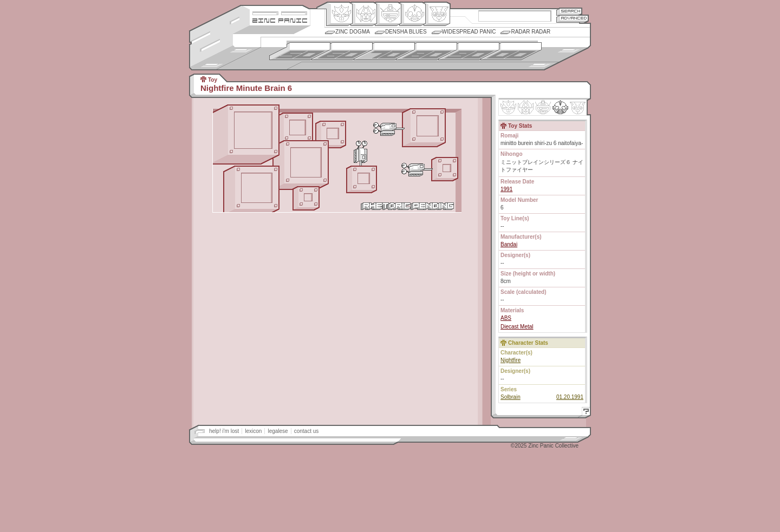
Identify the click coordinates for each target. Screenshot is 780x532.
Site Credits (280, 12)
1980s (427, 51)
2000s (511, 51)
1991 (506, 189)
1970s (384, 51)
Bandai (509, 244)
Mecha (388, 14)
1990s (469, 51)
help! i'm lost (224, 431)
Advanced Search (573, 19)
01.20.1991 (570, 397)
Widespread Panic (469, 32)
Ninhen (560, 107)
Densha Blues (406, 32)
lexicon (253, 431)
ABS (506, 318)
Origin (339, 14)
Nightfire (511, 360)
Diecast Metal (517, 327)
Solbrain (511, 397)
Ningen (412, 14)
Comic (437, 14)
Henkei (364, 14)
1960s (342, 51)
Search (569, 11)
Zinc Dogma (353, 32)
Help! (584, 413)
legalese (278, 431)
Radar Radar (531, 32)
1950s (300, 51)
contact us (307, 431)
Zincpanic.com (280, 20)
